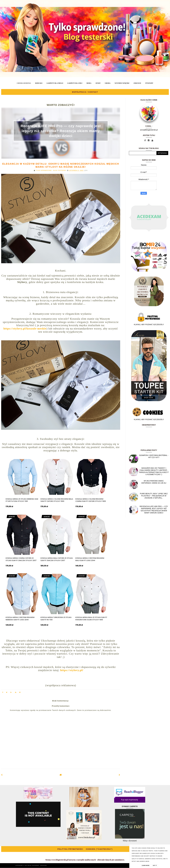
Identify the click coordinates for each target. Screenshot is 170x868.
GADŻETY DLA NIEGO (55, 83)
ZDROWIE (137, 83)
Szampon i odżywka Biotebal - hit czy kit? (154, 456)
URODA (108, 83)
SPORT (98, 83)
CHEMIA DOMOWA (24, 83)
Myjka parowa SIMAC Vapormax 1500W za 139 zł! (154, 482)
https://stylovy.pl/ (72, 670)
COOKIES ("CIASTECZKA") (99, 849)
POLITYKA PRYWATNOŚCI (70, 849)
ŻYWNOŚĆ (149, 83)
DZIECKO (39, 83)
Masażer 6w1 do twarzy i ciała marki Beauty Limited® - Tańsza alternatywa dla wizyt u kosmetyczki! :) (154, 471)
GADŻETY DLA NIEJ (75, 83)
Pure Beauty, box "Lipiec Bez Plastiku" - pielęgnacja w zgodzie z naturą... (154, 496)
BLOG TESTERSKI (34, 865)
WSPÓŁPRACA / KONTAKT (85, 92)
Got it (155, 866)
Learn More (146, 866)
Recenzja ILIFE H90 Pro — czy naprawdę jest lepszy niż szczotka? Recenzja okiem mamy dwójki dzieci (61, 131)
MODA (89, 83)
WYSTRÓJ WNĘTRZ (122, 83)
